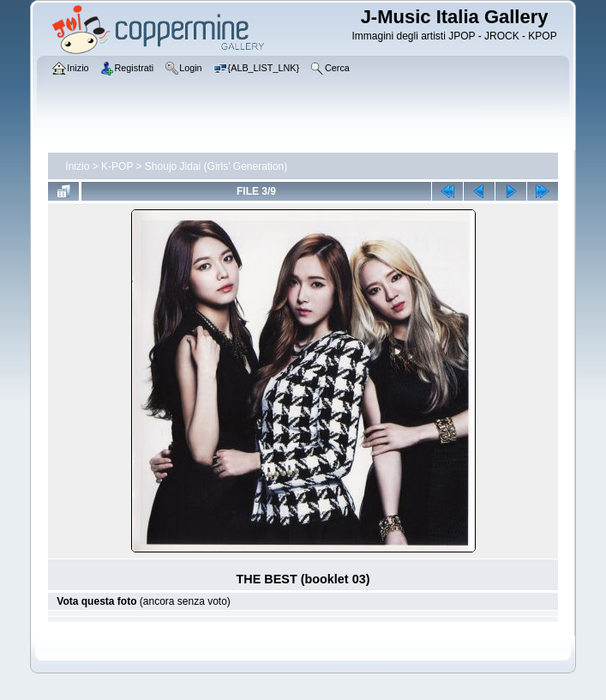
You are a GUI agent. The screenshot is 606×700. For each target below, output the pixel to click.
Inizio (77, 166)
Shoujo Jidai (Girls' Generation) (216, 166)
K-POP (117, 166)
